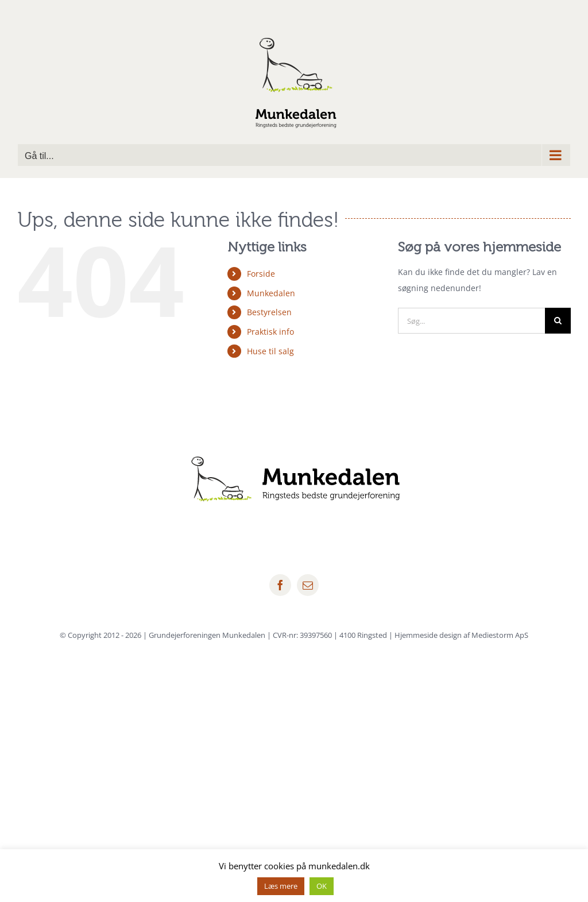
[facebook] (280, 585)
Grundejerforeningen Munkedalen (207, 635)
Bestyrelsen (269, 312)
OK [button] (322, 886)
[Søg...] (471, 321)
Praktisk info (270, 332)
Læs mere (281, 886)
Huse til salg (270, 351)
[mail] (308, 585)
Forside (261, 274)
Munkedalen (271, 293)
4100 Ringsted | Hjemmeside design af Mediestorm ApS (434, 635)
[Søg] (558, 321)
